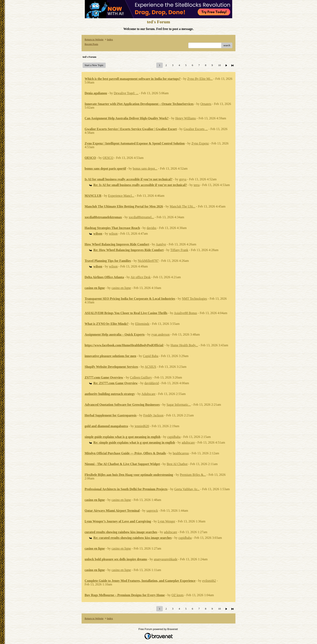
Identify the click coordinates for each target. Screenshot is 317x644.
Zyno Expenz (200, 143)
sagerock (152, 511)
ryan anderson (161, 334)
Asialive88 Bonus (185, 313)
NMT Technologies (194, 299)
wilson (113, 234)
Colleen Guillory (141, 377)
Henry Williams (186, 118)
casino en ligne (121, 288)
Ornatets (206, 104)
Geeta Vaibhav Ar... (187, 489)
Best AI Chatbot (177, 464)
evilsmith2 (209, 581)
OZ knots (178, 595)
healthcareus (181, 453)
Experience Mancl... (121, 196)
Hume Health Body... (184, 345)
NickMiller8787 (148, 261)
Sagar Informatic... (179, 405)
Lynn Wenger (166, 521)
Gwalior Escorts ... (196, 129)
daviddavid (152, 383)
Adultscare (148, 394)
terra (196, 185)
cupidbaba (174, 437)
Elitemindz (142, 324)
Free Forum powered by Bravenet (158, 629)
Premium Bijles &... (193, 475)
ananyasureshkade (166, 559)
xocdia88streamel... (141, 217)
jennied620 (142, 426)
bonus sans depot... (145, 168)
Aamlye (161, 244)
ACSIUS (151, 367)
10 (219, 65)
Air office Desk (141, 277)
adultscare (188, 442)
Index (110, 39)
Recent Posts (91, 44)
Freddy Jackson (153, 415)
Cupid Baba (151, 356)
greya (183, 179)
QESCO (108, 158)
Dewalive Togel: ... (126, 93)
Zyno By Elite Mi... (200, 79)
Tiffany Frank (179, 250)
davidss (152, 228)
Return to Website (94, 39)
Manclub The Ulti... (182, 206)
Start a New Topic (94, 65)
